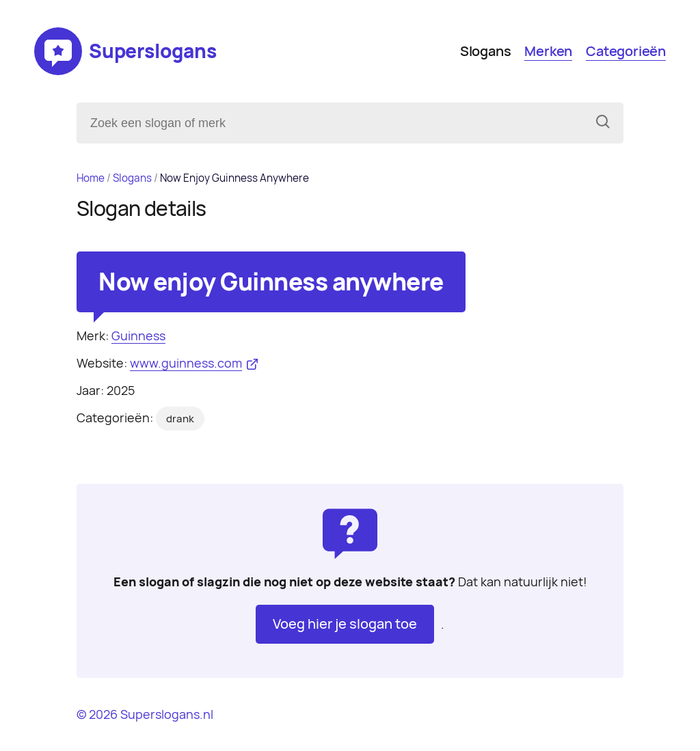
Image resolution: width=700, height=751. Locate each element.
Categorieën (626, 51)
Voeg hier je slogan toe (345, 624)
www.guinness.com (186, 363)
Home (91, 178)
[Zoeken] (603, 123)
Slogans (486, 51)
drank (180, 419)
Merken (548, 51)
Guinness (138, 336)
